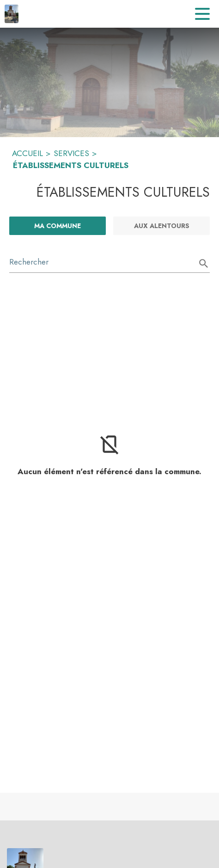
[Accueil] (12, 14)
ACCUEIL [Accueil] (27, 153)
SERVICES (71, 153)
